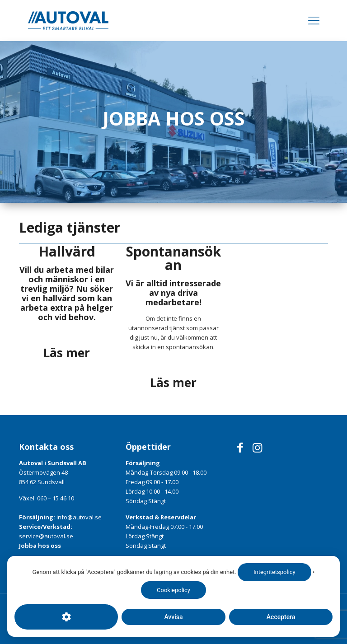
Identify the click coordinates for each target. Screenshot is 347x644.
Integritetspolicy (274, 572)
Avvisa (173, 617)
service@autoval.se (46, 536)
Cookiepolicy (173, 590)
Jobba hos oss (40, 546)
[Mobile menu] (314, 20)
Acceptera (281, 617)
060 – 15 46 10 (56, 498)
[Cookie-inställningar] (66, 617)
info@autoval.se (79, 517)
